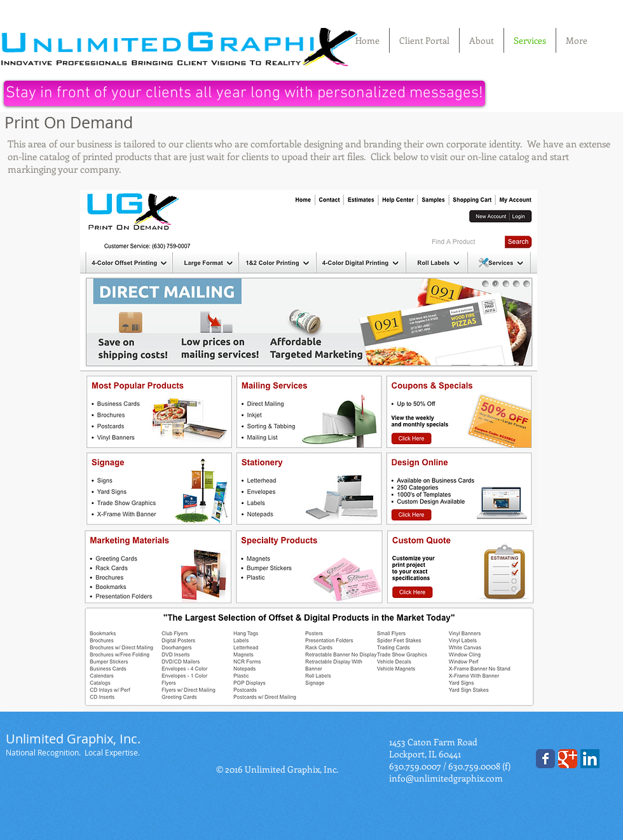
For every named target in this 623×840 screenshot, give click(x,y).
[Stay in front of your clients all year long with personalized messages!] (244, 93)
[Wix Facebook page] (545, 759)
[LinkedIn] (590, 759)
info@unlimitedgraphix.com (446, 778)
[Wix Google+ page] (568, 759)
